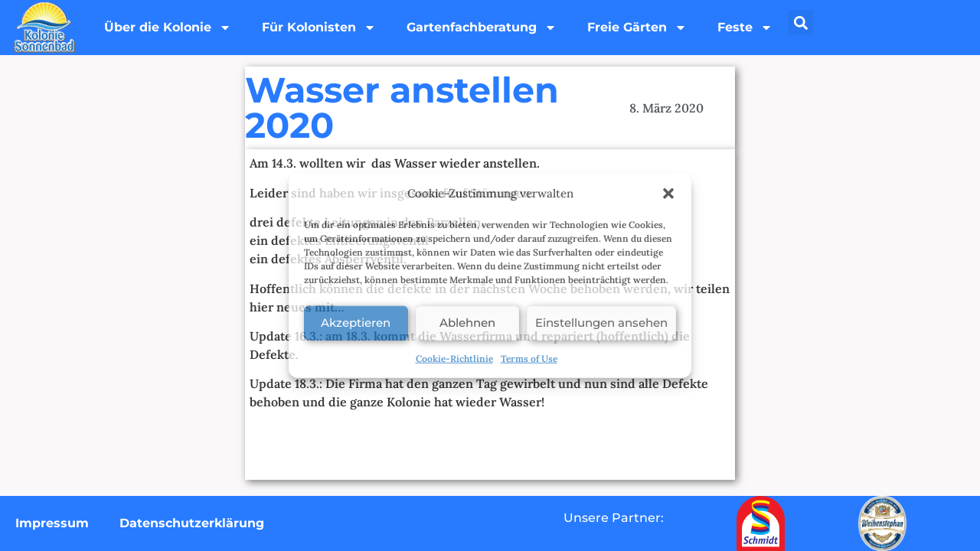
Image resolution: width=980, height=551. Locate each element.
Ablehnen (467, 323)
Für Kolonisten (319, 28)
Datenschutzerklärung (192, 523)
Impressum (52, 523)
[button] (668, 194)
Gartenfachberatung (482, 28)
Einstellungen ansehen (601, 323)
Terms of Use (529, 358)
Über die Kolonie (168, 28)
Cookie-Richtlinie (454, 358)
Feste (745, 28)
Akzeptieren (356, 323)
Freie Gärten (637, 28)
